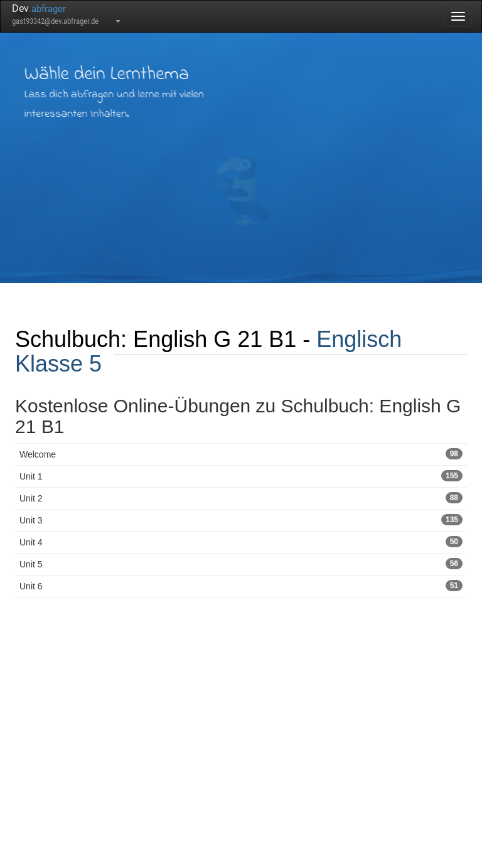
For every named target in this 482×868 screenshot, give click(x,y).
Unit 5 (241, 564)
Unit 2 (241, 498)
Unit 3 (241, 520)
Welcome (241, 454)
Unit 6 (241, 586)
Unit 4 (241, 542)
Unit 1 (241, 476)
